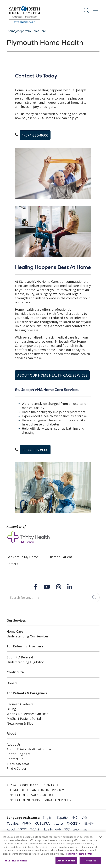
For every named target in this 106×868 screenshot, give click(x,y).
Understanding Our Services (28, 636)
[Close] (101, 837)
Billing (11, 709)
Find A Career (17, 768)
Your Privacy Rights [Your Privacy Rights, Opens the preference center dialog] (16, 861)
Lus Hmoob (52, 829)
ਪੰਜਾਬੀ (22, 829)
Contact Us (15, 759)
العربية (11, 829)
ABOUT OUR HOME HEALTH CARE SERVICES (52, 375)
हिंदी (67, 829)
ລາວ (76, 829)
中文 (75, 818)
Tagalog (13, 823)
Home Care (15, 631)
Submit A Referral (20, 657)
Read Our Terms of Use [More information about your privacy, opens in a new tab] (79, 854)
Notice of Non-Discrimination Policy (40, 800)
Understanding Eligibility (25, 662)
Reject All (90, 861)
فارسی (58, 823)
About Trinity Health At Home (29, 749)
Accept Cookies (66, 861)
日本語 (89, 823)
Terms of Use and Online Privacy (37, 790)
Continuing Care (19, 754)
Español (63, 818)
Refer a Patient (61, 557)
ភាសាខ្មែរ (35, 829)
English (48, 818)
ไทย (85, 829)
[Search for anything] (53, 597)
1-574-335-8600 (35, 135)
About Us (14, 744)
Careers (12, 564)
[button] (96, 9)
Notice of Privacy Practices (32, 795)
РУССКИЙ (74, 823)
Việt (85, 818)
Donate (12, 683)
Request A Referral (20, 704)
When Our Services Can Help (28, 714)
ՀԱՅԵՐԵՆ (43, 823)
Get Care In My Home (22, 557)
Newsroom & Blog (20, 723)
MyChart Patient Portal (24, 719)
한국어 (27, 823)
